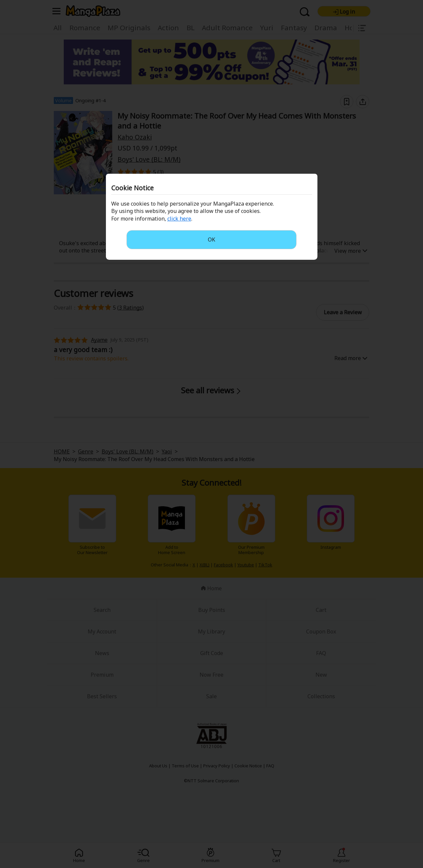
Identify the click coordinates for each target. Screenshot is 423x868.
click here (179, 219)
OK (211, 240)
